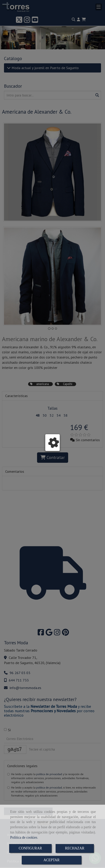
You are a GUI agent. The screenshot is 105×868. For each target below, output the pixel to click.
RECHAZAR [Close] (75, 848)
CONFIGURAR (30, 848)
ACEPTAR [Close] (52, 860)
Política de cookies (24, 837)
